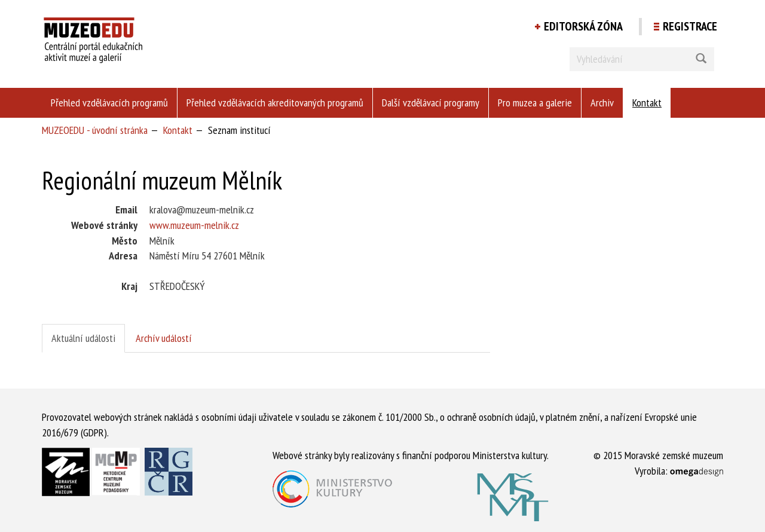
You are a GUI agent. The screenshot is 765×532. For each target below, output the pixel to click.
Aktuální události (83, 338)
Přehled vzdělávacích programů (109, 103)
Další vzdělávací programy (431, 103)
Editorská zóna (583, 26)
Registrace (690, 26)
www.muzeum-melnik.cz (194, 225)
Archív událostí (164, 338)
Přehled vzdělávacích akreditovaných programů (275, 103)
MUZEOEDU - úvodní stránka (95, 130)
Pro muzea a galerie (535, 103)
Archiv (602, 103)
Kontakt (647, 103)
